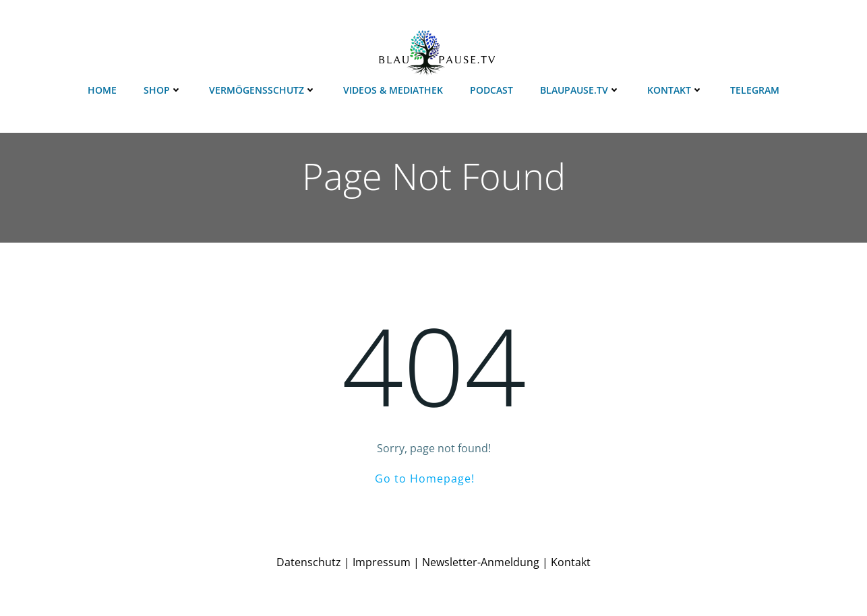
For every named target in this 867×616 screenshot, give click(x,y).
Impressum (382, 562)
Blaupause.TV (580, 90)
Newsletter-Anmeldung (481, 562)
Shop (163, 90)
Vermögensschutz (263, 90)
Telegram (755, 90)
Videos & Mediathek (393, 90)
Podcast (491, 90)
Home (102, 90)
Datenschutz (309, 562)
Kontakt (675, 90)
